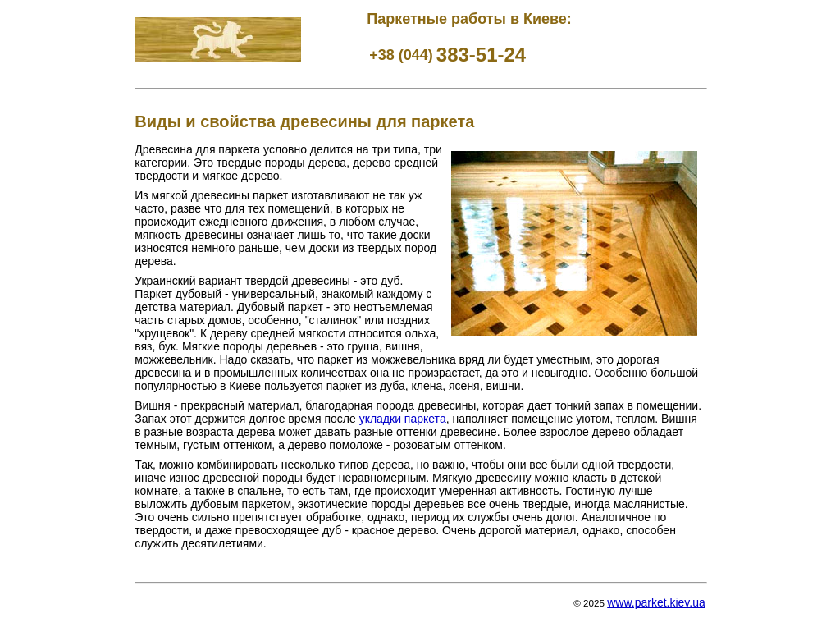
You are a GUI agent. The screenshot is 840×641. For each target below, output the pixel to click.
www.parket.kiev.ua (656, 602)
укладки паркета (403, 419)
